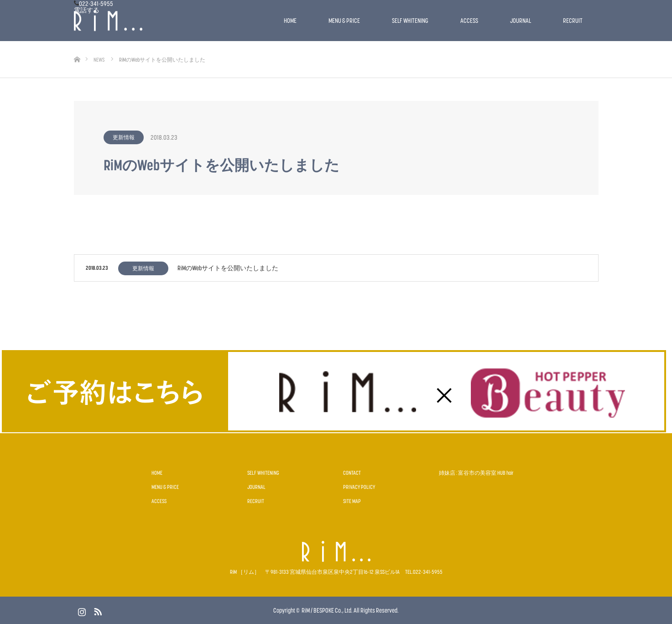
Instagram (81, 610)
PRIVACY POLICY (359, 487)
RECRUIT (573, 20)
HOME (290, 20)
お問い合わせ (20, 57)
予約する (14, 50)
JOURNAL (521, 20)
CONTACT (352, 473)
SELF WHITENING (410, 20)
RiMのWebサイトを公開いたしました (228, 268)
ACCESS (469, 20)
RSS (97, 610)
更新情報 (124, 137)
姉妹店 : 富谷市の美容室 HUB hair (476, 473)
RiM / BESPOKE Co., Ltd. (327, 610)
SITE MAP (352, 501)
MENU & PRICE (344, 20)
